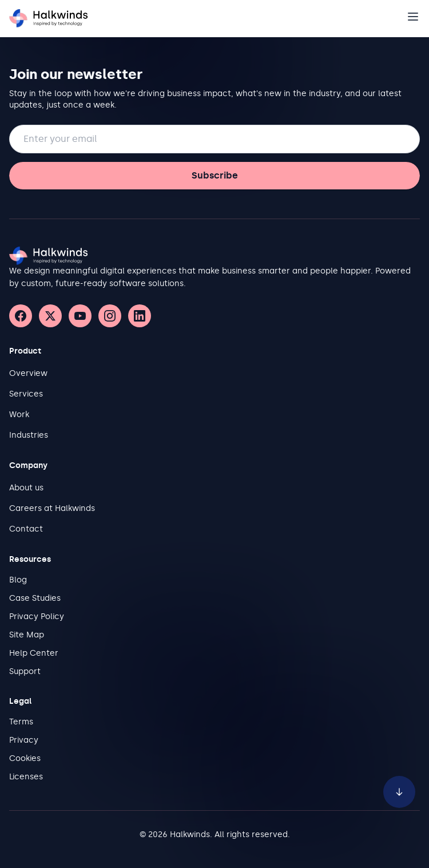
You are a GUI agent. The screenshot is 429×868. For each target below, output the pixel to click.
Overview (28, 373)
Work (19, 415)
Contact (26, 529)
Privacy (24, 740)
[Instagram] (110, 316)
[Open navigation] (413, 17)
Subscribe (215, 175)
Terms (21, 722)
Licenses (26, 777)
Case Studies (35, 598)
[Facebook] (21, 316)
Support (25, 671)
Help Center (34, 653)
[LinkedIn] (140, 316)
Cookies (25, 758)
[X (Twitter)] (50, 316)
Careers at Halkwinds (52, 508)
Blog (18, 580)
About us (26, 488)
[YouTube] (80, 316)
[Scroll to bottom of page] (399, 789)
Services (26, 394)
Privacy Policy (37, 617)
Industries (29, 435)
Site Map (27, 635)
